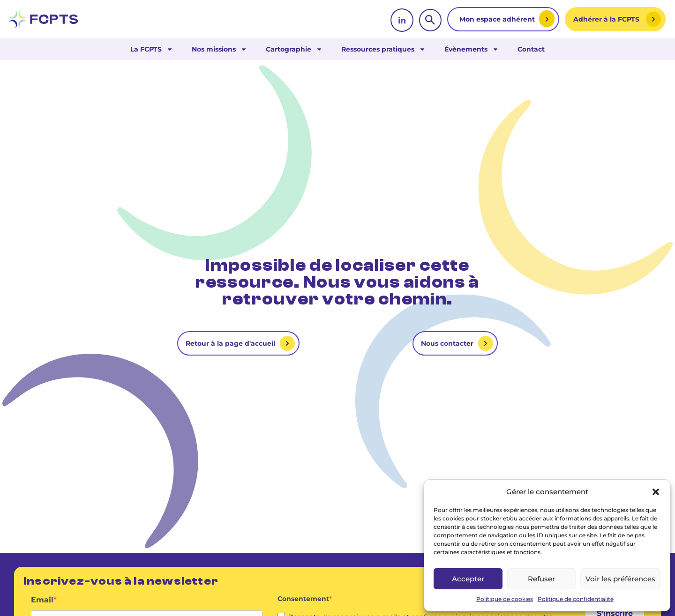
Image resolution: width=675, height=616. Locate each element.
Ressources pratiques (383, 49)
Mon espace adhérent (498, 19)
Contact (531, 49)
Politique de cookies (505, 599)
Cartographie (294, 49)
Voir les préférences (620, 579)
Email (42, 600)
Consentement (303, 599)
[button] (656, 492)
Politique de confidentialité (576, 599)
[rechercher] (430, 20)
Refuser (541, 579)
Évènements (472, 49)
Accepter (468, 579)
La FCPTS (152, 49)
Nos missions (219, 49)
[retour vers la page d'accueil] (44, 19)
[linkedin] (402, 20)
